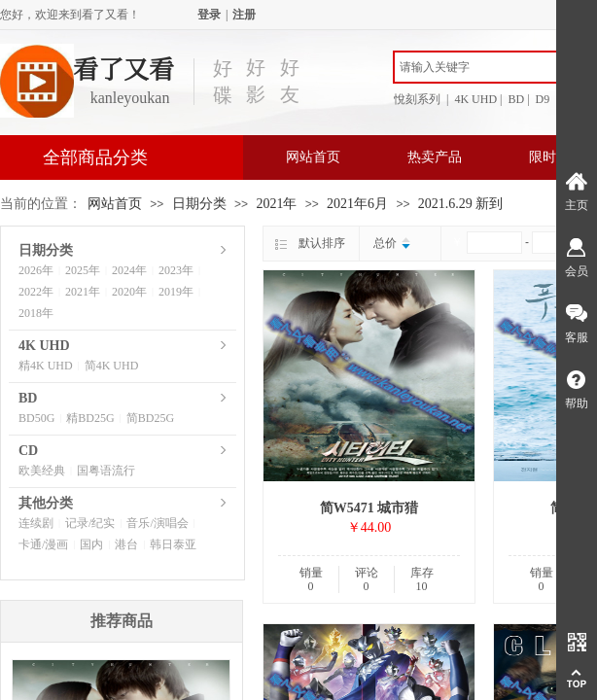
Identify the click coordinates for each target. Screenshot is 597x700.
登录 (209, 15)
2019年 (176, 292)
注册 (244, 15)
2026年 (36, 270)
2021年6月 (357, 204)
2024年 (129, 270)
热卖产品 (435, 157)
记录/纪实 (90, 523)
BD (28, 398)
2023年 (176, 270)
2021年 (276, 204)
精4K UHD (46, 366)
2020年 (129, 292)
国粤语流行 (106, 471)
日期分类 (199, 204)
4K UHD (44, 346)
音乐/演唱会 (157, 523)
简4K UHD (112, 366)
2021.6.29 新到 (461, 204)
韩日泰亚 (173, 544)
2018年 (36, 313)
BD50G (36, 418)
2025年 (83, 270)
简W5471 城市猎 (369, 508)
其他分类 (46, 503)
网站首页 (313, 157)
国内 (91, 544)
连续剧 (36, 523)
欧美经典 (42, 471)
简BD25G (150, 418)
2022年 (36, 292)
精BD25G (90, 418)
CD (28, 451)
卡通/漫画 (43, 544)
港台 (126, 544)
